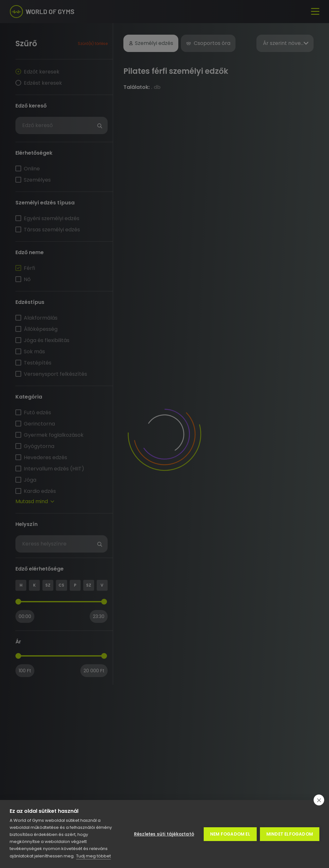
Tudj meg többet (93, 856)
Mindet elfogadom (290, 834)
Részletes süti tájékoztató (164, 834)
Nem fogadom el (230, 834)
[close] (319, 800)
